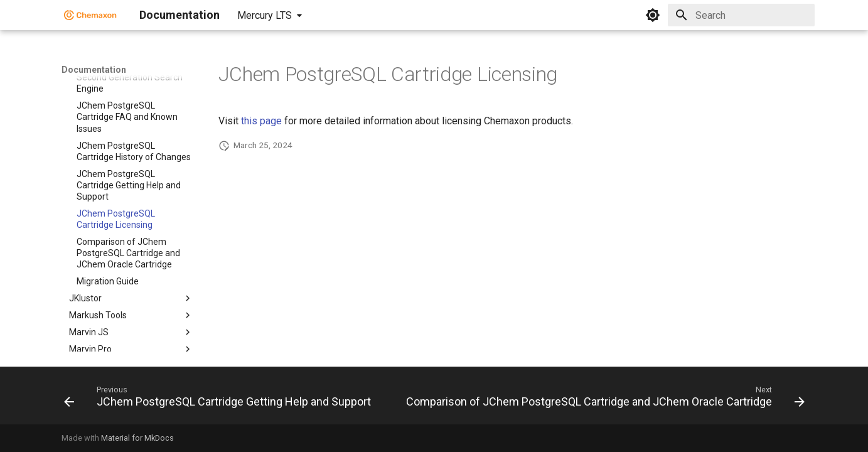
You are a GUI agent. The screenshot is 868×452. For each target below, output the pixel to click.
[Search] (741, 15)
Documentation (94, 70)
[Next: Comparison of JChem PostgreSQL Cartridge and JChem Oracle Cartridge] (603, 399)
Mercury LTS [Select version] (265, 15)
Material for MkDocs (137, 438)
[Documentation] (90, 15)
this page (261, 121)
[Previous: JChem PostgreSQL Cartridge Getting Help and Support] (219, 399)
